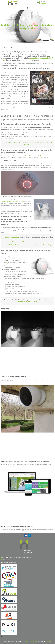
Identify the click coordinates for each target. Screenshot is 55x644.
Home (2, 48)
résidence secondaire (11, 264)
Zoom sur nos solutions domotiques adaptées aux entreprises (17, 526)
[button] (27, 8)
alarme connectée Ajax (13, 237)
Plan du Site (25, 641)
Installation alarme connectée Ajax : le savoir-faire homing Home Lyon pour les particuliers (25, 462)
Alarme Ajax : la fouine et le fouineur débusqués (13, 376)
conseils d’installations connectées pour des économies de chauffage (28, 245)
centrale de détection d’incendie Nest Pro (33, 156)
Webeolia (48, 641)
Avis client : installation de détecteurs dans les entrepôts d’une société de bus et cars (28, 144)
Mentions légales (33, 641)
